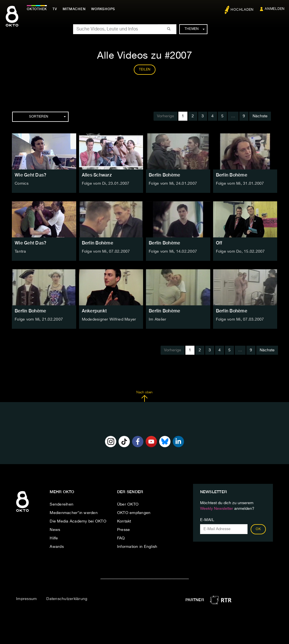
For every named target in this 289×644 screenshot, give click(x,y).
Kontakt (124, 521)
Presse (124, 530)
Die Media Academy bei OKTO (78, 521)
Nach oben (144, 396)
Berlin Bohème (164, 175)
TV (55, 9)
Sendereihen (62, 504)
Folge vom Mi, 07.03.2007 (240, 319)
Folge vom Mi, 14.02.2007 (173, 252)
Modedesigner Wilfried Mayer (109, 319)
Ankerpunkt (94, 311)
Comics (22, 184)
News (55, 530)
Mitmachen (74, 9)
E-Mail (207, 520)
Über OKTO (128, 504)
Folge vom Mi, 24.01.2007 (173, 184)
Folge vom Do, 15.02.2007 (240, 252)
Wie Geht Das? (30, 175)
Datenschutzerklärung (67, 599)
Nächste (260, 116)
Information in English (137, 547)
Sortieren (47, 117)
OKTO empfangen (134, 513)
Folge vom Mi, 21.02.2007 (39, 319)
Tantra (20, 252)
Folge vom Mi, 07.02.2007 (106, 252)
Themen (195, 29)
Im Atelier (158, 319)
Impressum (26, 599)
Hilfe (54, 538)
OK (258, 529)
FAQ (121, 538)
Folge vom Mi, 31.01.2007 (240, 184)
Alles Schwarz (97, 175)
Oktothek (37, 9)
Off (219, 243)
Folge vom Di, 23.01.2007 (106, 184)
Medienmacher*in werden (74, 513)
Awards (57, 547)
